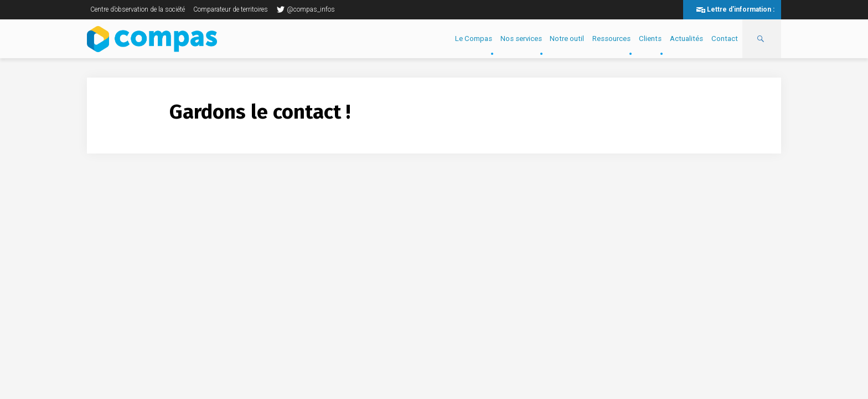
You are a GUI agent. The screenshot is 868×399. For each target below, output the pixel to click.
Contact (725, 39)
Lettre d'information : (741, 9)
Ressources (611, 39)
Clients (650, 39)
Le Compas (474, 39)
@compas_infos (306, 9)
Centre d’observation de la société (138, 9)
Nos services (521, 39)
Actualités (686, 39)
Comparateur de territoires (231, 9)
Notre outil (567, 39)
